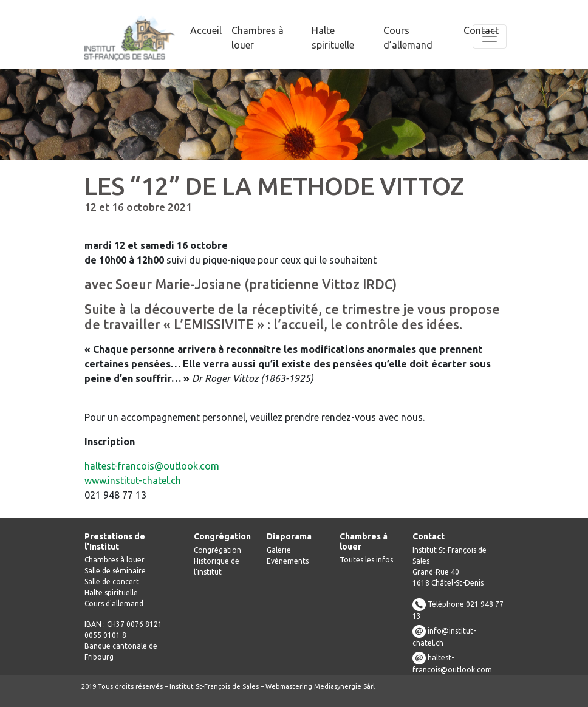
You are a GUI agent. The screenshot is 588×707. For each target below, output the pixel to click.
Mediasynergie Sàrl (344, 686)
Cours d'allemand (114, 603)
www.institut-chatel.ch (133, 480)
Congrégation (217, 550)
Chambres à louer (115, 560)
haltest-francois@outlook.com (152, 466)
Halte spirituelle (111, 593)
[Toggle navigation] (490, 36)
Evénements (288, 561)
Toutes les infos (366, 560)
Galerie (279, 550)
